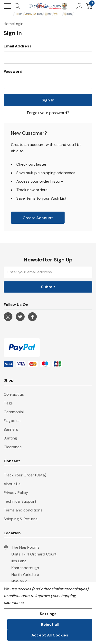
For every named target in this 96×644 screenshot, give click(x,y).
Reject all (50, 624)
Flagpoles (12, 421)
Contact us (14, 394)
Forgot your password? (48, 113)
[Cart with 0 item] (89, 6)
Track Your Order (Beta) (25, 475)
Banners (11, 429)
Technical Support (20, 501)
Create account (38, 218)
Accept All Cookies (50, 635)
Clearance (13, 447)
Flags (8, 403)
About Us (12, 484)
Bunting (10, 438)
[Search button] (18, 6)
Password (13, 71)
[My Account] (80, 6)
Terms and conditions (23, 510)
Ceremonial (14, 412)
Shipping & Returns (21, 519)
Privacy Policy (16, 493)
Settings (48, 614)
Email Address (18, 46)
